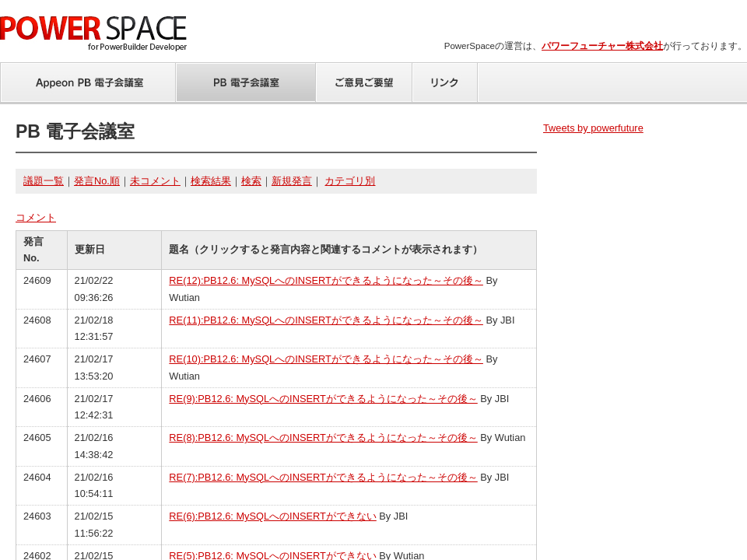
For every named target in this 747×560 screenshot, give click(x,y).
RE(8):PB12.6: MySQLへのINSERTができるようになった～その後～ (323, 437)
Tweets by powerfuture (593, 128)
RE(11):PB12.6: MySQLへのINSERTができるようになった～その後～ (326, 320)
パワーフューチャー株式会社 (602, 46)
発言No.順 (97, 181)
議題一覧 (44, 181)
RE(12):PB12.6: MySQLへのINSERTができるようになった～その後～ (326, 280)
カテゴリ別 (350, 181)
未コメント (155, 181)
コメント (36, 217)
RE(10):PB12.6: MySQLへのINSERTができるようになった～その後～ (326, 359)
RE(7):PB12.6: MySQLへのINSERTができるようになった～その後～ (323, 477)
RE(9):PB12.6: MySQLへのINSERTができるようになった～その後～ (323, 399)
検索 (251, 181)
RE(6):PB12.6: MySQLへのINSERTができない (272, 516)
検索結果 (211, 181)
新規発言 (292, 181)
